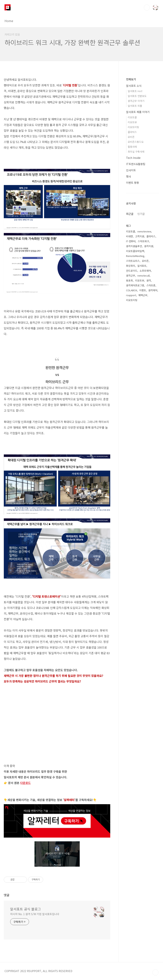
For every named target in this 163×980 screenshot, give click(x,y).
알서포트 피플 (135, 106)
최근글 (130, 214)
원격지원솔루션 (134, 246)
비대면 (129, 236)
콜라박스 (132, 132)
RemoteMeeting (135, 256)
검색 (147, 8)
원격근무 (131, 276)
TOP (155, 972)
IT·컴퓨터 (131, 241)
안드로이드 (132, 271)
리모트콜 (132, 117)
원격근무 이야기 (136, 101)
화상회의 (131, 266)
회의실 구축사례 (136, 152)
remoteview (144, 231)
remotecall (143, 276)
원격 (149, 280)
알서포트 (142, 266)
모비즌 (131, 137)
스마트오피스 (133, 261)
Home (9, 21)
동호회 (129, 280)
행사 (129, 176)
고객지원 (140, 236)
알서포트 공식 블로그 (26, 909)
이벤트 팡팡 (133, 183)
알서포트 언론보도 (137, 96)
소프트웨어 (145, 271)
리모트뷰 (132, 122)
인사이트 (131, 170)
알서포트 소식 (134, 86)
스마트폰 (151, 285)
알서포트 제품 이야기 (138, 112)
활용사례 (132, 147)
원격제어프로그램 (135, 285)
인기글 (141, 214)
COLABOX (132, 290)
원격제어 (153, 290)
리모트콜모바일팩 (135, 251)
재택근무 (143, 295)
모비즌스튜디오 (136, 142)
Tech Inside (133, 158)
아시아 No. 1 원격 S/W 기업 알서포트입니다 (35, 914)
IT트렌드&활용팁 (136, 164)
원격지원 (149, 246)
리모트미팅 (133, 127)
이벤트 (143, 290)
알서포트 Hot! (135, 91)
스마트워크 (143, 241)
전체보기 (131, 79)
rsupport (131, 295)
